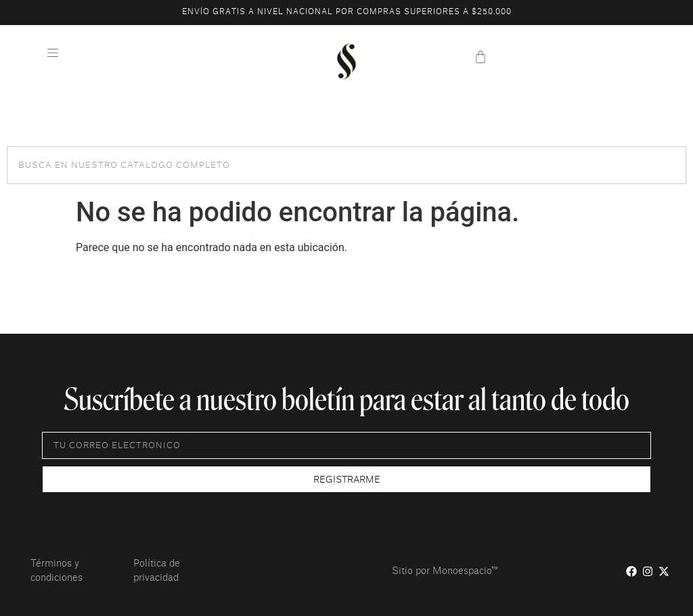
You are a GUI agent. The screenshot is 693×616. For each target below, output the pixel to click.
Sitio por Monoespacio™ (445, 571)
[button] (52, 54)
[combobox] (346, 165)
